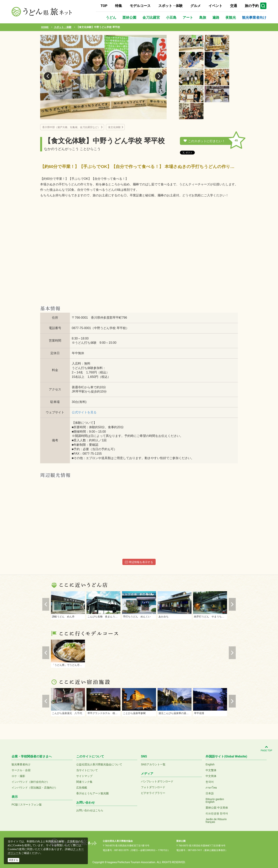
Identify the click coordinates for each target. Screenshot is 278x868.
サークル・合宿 (21, 770)
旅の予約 (252, 6)
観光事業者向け (254, 17)
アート (188, 17)
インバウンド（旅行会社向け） (31, 782)
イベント (215, 6)
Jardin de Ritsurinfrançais (216, 821)
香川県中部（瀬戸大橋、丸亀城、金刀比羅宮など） (71, 127)
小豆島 (171, 17)
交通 (234, 6)
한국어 (210, 782)
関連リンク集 (84, 782)
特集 (119, 6)
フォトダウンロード (153, 787)
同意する (14, 860)
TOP (104, 6)
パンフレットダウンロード (157, 781)
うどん (111, 17)
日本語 (210, 793)
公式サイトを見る (84, 412)
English (210, 764)
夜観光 (231, 17)
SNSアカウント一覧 (153, 764)
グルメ (196, 6)
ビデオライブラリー (153, 793)
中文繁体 (211, 770)
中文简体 (211, 776)
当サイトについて (87, 770)
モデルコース (140, 6)
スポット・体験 (170, 6)
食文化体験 (114, 127)
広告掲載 (82, 788)
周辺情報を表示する (139, 562)
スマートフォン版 (31, 805)
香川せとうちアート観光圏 (92, 793)
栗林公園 (129, 17)
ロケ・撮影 (18, 776)
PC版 (15, 805)
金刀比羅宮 (151, 17)
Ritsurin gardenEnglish (215, 800)
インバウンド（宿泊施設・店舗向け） (35, 788)
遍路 (216, 17)
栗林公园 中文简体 (217, 808)
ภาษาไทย (211, 788)
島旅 (203, 17)
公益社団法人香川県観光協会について (99, 764)
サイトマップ (84, 776)
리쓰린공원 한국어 (217, 813)
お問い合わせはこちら (90, 810)
